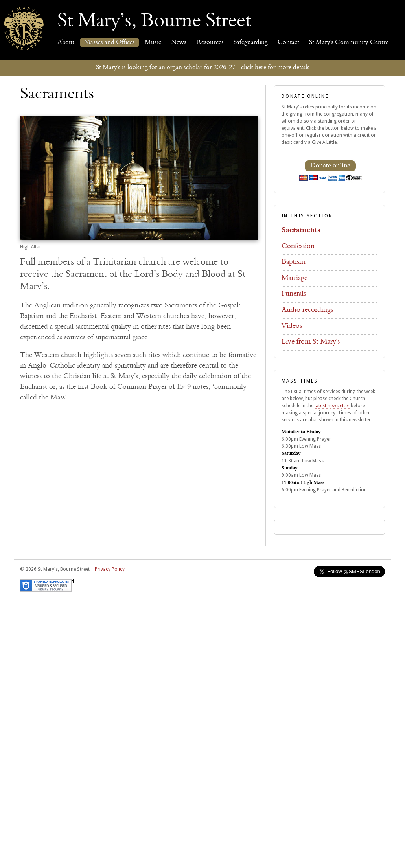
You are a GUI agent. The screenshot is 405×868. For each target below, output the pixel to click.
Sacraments (301, 230)
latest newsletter (332, 406)
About (66, 42)
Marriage (295, 278)
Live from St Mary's (311, 342)
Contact (288, 42)
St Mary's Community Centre (349, 42)
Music (153, 42)
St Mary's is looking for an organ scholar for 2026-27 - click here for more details (203, 68)
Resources (210, 42)
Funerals (294, 294)
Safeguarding (251, 42)
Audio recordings (307, 310)
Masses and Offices (110, 42)
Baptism (293, 262)
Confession (298, 246)
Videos (292, 326)
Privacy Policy (110, 569)
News (179, 42)
